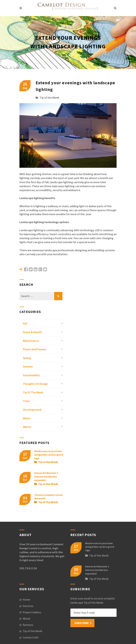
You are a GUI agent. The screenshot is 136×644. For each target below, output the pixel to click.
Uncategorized (32, 410)
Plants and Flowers (35, 349)
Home (26, 600)
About (27, 618)
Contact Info (31, 637)
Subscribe (82, 623)
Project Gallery (32, 612)
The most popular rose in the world (48, 497)
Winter (27, 427)
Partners (28, 625)
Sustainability (31, 375)
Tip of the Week (50, 98)
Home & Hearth (32, 332)
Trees (26, 401)
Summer (28, 366)
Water (27, 418)
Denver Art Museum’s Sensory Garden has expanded (46, 476)
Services (28, 606)
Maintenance (31, 341)
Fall (25, 324)
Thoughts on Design (35, 384)
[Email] (93, 613)
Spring (27, 358)
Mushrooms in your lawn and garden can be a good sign (49, 455)
